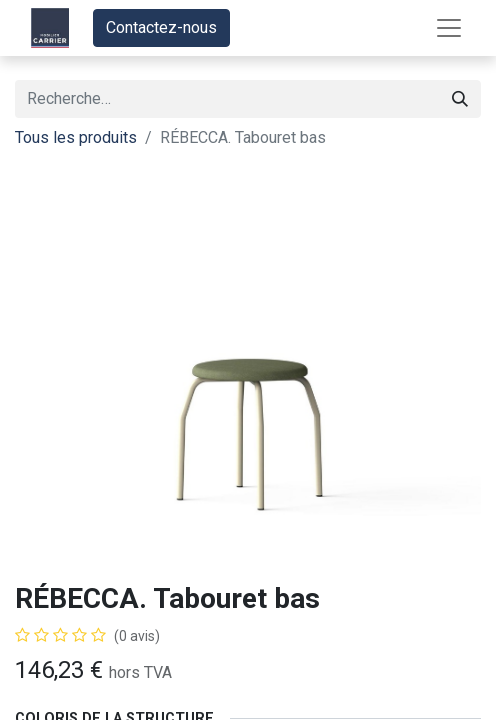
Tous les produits (76, 137)
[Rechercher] (460, 99)
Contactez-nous (161, 27)
